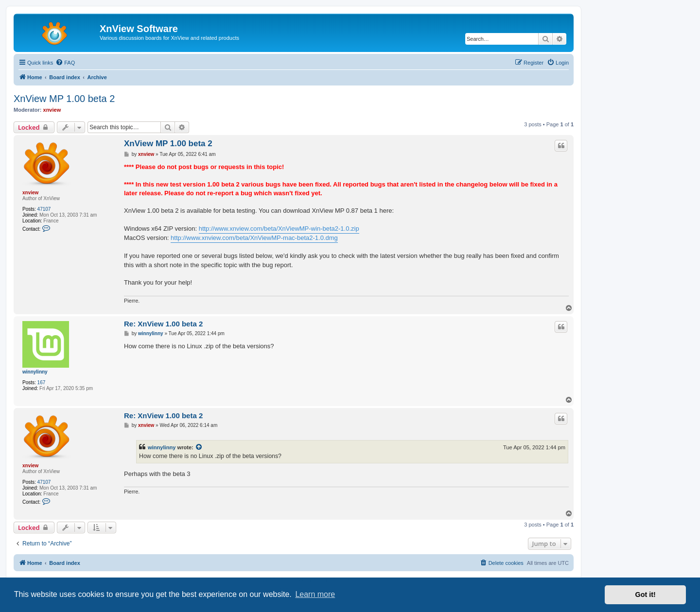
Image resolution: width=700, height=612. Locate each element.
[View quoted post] (199, 447)
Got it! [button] (646, 595)
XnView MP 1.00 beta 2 (64, 99)
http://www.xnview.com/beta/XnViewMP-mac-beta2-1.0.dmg (254, 238)
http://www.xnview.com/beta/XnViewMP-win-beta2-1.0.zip (279, 229)
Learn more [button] (315, 594)
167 (42, 382)
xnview (52, 110)
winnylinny (35, 372)
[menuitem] (65, 63)
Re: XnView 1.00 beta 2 (163, 324)
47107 (44, 209)
